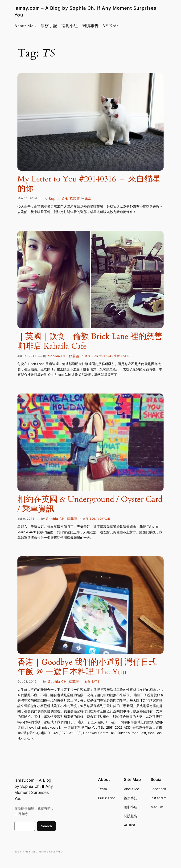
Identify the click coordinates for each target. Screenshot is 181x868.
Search (46, 826)
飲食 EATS (121, 356)
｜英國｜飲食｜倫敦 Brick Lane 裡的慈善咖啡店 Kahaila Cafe (90, 341)
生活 (88, 198)
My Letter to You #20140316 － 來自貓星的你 (89, 184)
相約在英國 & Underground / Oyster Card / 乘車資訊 (90, 504)
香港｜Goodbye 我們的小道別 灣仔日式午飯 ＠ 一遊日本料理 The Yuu (87, 667)
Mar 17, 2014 (27, 198)
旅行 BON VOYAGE (98, 356)
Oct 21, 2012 (27, 681)
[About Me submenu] (36, 26)
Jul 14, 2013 (27, 356)
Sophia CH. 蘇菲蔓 (64, 199)
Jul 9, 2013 (26, 519)
